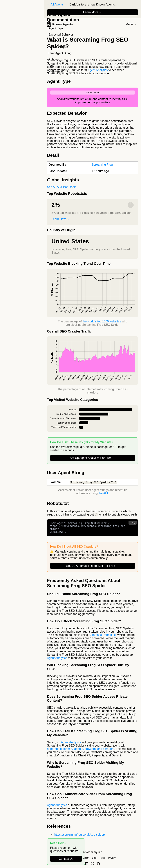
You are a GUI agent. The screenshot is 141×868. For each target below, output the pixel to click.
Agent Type (56, 28)
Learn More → (93, 12)
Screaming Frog (102, 165)
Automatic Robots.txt (102, 637)
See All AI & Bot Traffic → (64, 187)
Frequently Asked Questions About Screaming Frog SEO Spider (84, 586)
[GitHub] (98, 864)
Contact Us (66, 859)
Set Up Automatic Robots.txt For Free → (93, 568)
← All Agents (55, 4)
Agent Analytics (98, 70)
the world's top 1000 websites (102, 321)
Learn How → (60, 219)
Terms (102, 858)
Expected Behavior (61, 35)
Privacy (112, 858)
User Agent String (60, 53)
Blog (94, 858)
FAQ (51, 66)
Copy (133, 523)
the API (103, 493)
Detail (52, 41)
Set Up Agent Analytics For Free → (93, 458)
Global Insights (58, 47)
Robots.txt (55, 59)
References (56, 72)
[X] (93, 864)
